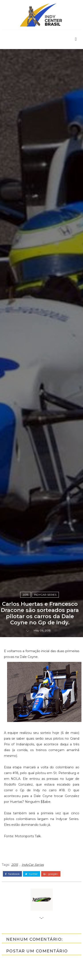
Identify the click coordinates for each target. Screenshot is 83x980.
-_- (28, 630)
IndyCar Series (45, 595)
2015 (25, 595)
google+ (51, 874)
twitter (32, 874)
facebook (12, 874)
